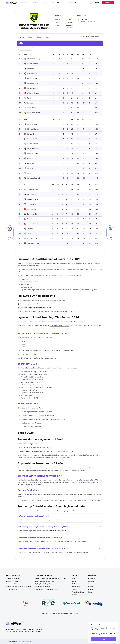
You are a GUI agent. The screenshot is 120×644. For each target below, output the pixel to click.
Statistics (36, 3)
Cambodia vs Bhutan (12, 584)
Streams (60, 3)
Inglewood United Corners (59, 326)
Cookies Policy (108, 633)
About (74, 578)
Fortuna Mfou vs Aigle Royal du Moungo (18, 587)
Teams (53, 3)
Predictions (25, 3)
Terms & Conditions (78, 592)
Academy (69, 3)
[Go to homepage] (12, 3)
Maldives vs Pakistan (12, 581)
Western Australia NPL (58, 531)
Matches (30, 37)
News (77, 3)
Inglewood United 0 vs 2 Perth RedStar (31, 451)
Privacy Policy (76, 587)
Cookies (74, 589)
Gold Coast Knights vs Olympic (45, 581)
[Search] (91, 3)
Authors (74, 581)
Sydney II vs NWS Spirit (42, 584)
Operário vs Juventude (13, 578)
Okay (103, 639)
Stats (48, 37)
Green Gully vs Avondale (43, 587)
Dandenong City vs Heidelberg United (47, 589)
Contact (74, 584)
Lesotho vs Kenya (11, 589)
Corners (40, 37)
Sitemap (74, 595)
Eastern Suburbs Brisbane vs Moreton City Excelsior (51, 578)
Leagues (45, 3)
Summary (21, 37)
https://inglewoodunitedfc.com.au (40, 308)
